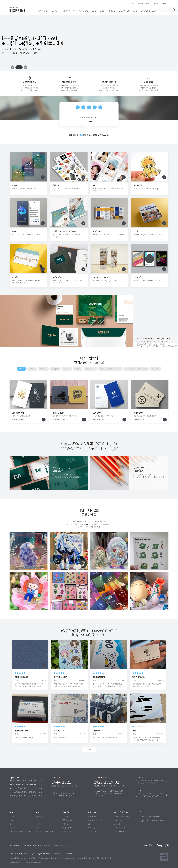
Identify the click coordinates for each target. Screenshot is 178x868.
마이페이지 (149, 3)
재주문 (116, 817)
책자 (77, 11)
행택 (36, 11)
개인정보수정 (118, 825)
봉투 (82, 11)
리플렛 (70, 11)
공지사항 (91, 810)
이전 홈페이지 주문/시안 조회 (149, 813)
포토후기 (64, 817)
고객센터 (164, 3)
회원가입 (141, 3)
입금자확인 (91, 825)
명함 (31, 11)
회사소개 (12, 839)
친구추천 (64, 821)
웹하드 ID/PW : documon (149, 810)
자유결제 (64, 825)
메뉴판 (88, 11)
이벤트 (64, 810)
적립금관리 (117, 821)
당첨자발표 (65, 813)
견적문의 (91, 821)
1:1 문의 (90, 817)
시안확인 (117, 813)
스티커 (43, 11)
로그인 (134, 3)
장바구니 (156, 3)
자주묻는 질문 (92, 813)
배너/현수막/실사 (41, 825)
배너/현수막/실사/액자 (100, 11)
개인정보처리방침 (30, 839)
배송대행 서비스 (114, 11)
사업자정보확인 (43, 839)
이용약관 (20, 839)
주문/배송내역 (118, 810)
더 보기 (89, 743)
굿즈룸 (49, 11)
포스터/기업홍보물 (60, 11)
